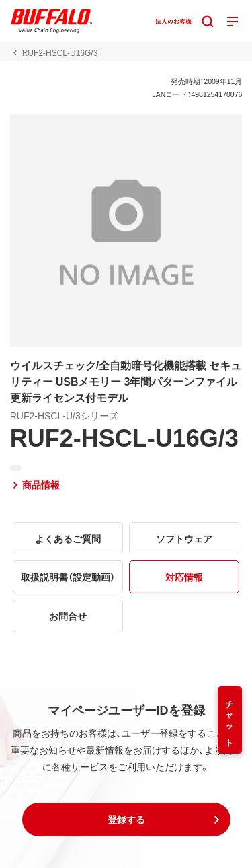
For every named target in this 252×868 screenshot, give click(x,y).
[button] (126, 820)
